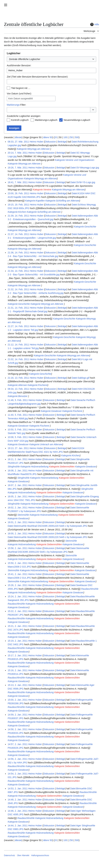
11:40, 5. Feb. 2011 (18, 415)
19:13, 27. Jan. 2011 (18, 448)
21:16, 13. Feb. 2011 (18, 378)
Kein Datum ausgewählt (21, 99)
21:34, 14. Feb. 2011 (18, 271)
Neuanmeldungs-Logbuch (77, 120)
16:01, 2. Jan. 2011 (18, 522)
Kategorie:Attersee (17, 385)
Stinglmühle (14, 467)
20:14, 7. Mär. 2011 (18, 153)
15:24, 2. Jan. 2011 (18, 596)
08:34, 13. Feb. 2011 (18, 389)
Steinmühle (23, 515)
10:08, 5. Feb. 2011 (18, 437)
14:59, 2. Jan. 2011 (18, 715)
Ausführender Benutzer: (19, 65)
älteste (18, 137)
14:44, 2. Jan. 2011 (18, 826)
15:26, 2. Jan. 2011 (18, 585)
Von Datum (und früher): (19, 94)
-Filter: (16, 105)
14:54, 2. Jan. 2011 (18, 774)
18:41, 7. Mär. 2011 (18, 182)
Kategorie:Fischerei (38, 385)
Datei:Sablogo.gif (81, 378)
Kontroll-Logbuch (20, 120)
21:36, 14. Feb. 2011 (18, 253)
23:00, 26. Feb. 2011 (18, 193)
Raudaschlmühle (90, 589)
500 (77, 137)
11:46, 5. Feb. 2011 (18, 400)
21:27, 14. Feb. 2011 (18, 326)
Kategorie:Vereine (42, 190)
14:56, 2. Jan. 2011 (18, 759)
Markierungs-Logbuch (46, 120)
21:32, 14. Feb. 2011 (18, 289)
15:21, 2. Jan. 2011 (18, 626)
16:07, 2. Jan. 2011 (18, 485)
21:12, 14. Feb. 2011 (18, 345)
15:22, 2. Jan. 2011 (18, 611)
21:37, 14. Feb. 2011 (18, 234)
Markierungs (13, 105)
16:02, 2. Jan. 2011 (18, 508)
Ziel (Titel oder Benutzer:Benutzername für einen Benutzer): (38, 77)
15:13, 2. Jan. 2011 (18, 685)
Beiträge (62, 142)
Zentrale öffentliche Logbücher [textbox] (25, 59)
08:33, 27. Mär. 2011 (18, 142)
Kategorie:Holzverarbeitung (34, 467)
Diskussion (50, 142)
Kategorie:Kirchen (17, 212)
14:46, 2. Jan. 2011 (18, 811)
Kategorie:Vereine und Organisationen (75, 160)
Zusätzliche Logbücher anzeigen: (24, 116)
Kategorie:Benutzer (18, 396)
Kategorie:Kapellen (35, 201)
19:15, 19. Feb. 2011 (18, 205)
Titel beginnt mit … (21, 88)
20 (56, 137)
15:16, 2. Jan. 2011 (18, 670)
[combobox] (51, 59)
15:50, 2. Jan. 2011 (18, 563)
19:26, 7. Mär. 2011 (18, 168)
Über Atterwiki (23, 855)
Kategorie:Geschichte (85, 227)
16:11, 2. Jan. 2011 (18, 459)
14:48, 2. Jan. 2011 (18, 800)
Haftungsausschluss (40, 855)
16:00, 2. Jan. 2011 (18, 533)
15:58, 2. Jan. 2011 (18, 548)
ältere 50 (48, 137)
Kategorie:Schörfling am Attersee (62, 201)
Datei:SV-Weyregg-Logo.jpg (85, 168)
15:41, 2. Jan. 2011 (18, 574)
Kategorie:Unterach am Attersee (46, 444)
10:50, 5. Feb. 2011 (18, 430)
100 (65, 137)
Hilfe (94, 24)
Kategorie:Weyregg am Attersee (33, 149)
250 (71, 137)
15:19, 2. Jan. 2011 (18, 641)
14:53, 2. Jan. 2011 (18, 789)
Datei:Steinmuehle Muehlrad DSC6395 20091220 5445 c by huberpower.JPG (47, 526)
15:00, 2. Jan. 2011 (18, 700)
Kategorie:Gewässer (51, 411)
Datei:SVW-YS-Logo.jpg (83, 182)
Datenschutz (10, 855)
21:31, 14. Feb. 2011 (18, 308)
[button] (93, 110)
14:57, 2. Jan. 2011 (18, 744)
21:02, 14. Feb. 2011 (18, 359)
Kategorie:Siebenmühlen (62, 467)
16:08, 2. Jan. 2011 (18, 471)
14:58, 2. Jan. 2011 (18, 729)
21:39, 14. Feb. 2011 (18, 216)
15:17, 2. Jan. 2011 (18, 655)
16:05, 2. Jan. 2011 (18, 496)
